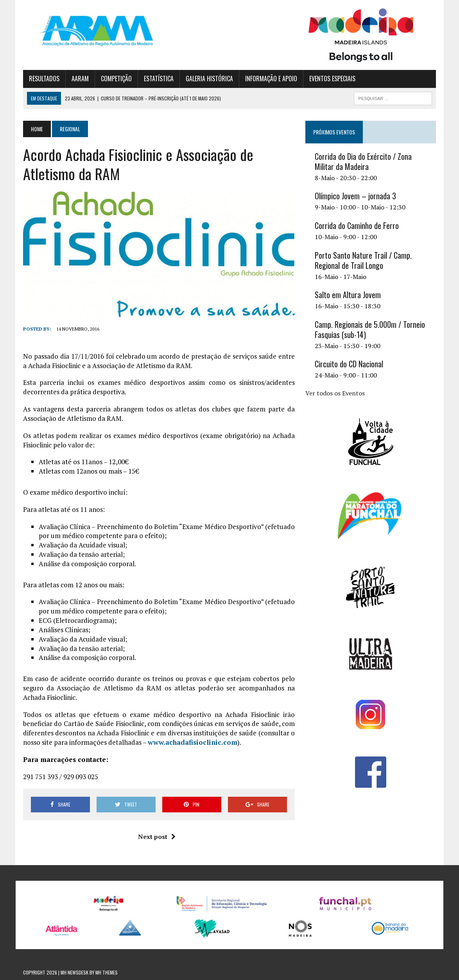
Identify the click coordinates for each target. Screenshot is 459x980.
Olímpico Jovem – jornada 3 (355, 196)
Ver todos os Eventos (335, 393)
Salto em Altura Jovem (348, 295)
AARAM (80, 79)
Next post (157, 837)
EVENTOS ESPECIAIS (332, 79)
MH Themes (107, 972)
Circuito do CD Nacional (349, 364)
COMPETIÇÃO (116, 79)
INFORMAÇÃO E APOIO (271, 79)
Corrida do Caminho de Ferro (357, 225)
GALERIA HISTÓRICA (209, 79)
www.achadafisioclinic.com (193, 742)
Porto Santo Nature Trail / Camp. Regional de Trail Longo (363, 260)
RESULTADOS (44, 79)
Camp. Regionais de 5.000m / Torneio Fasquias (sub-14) (370, 329)
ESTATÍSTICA (159, 79)
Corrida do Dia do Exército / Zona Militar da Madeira (363, 161)
